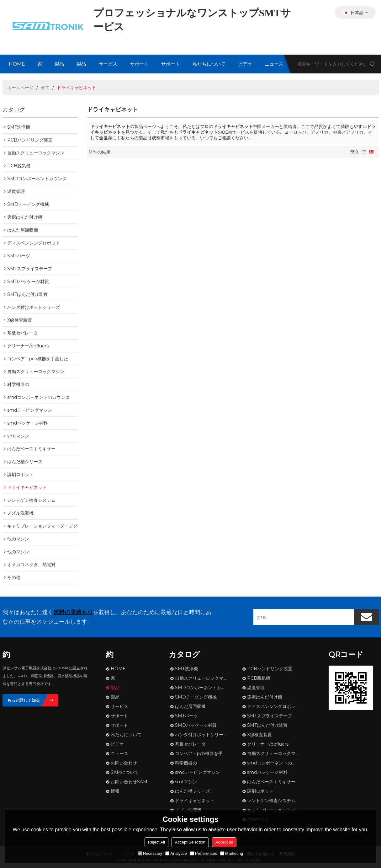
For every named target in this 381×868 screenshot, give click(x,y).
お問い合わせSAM (129, 782)
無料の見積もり (73, 612)
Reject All (156, 842)
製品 (59, 64)
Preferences (204, 853)
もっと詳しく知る (24, 700)
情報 (115, 791)
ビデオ (245, 64)
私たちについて (209, 64)
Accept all (224, 842)
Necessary (150, 853)
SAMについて (125, 772)
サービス (108, 64)
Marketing (232, 853)
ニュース (274, 64)
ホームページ (20, 88)
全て (45, 88)
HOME (17, 64)
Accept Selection (190, 842)
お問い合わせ (124, 763)
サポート (139, 64)
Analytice (176, 853)
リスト (364, 152)
